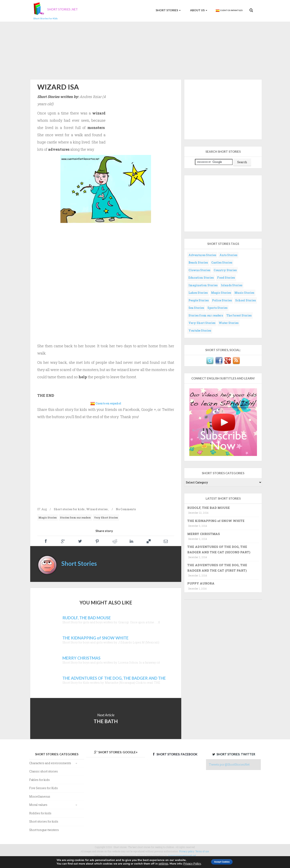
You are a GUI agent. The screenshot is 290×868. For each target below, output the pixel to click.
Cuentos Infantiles (229, 10)
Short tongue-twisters (44, 830)
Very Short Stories (106, 518)
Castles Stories (222, 262)
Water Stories (229, 323)
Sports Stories (217, 308)
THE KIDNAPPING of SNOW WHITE (216, 521)
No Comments (126, 509)
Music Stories (244, 293)
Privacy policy (187, 851)
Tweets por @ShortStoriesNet (229, 764)
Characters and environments (50, 763)
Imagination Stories (203, 285)
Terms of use (202, 851)
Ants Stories (228, 255)
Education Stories (201, 278)
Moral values (38, 805)
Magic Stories (48, 518)
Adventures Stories (202, 255)
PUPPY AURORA (201, 583)
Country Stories (225, 270)
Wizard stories (97, 509)
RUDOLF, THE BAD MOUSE (209, 508)
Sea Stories (196, 308)
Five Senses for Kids (43, 788)
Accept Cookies (222, 862)
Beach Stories (198, 262)
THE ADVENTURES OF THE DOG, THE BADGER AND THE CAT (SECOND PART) (219, 549)
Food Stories (226, 278)
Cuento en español (108, 403)
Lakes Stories (198, 293)
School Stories (245, 300)
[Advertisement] (145, 50)
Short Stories (168, 10)
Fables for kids (39, 780)
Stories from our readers (75, 518)
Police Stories (222, 300)
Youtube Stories (200, 330)
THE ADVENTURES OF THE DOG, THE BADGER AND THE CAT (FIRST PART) (217, 568)
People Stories (199, 300)
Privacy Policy (187, 864)
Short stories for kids (69, 509)
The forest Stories (239, 315)
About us (198, 10)
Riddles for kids (40, 813)
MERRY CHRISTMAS (204, 534)
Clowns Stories (199, 270)
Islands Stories (232, 285)
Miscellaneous (40, 796)
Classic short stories (43, 771)
